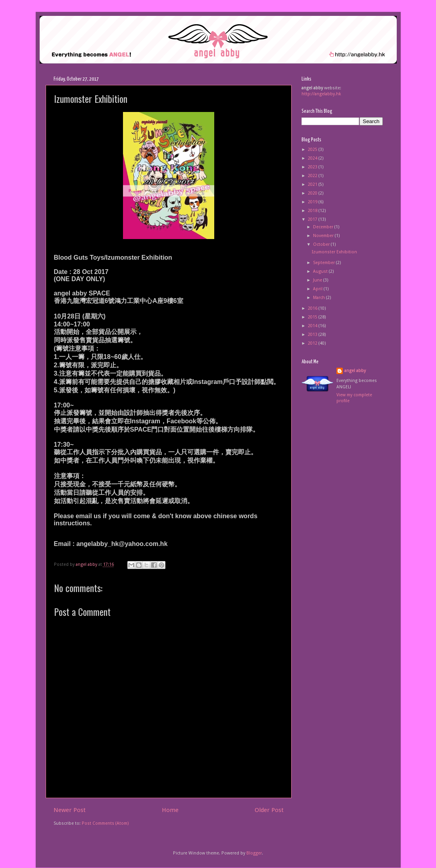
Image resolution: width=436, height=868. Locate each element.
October (322, 244)
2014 (313, 326)
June (318, 280)
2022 (313, 176)
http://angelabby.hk (321, 94)
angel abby (355, 371)
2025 (313, 149)
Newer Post (70, 810)
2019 (313, 202)
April (318, 289)
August (321, 271)
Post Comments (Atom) (105, 823)
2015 (313, 317)
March (320, 298)
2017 (313, 219)
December (324, 227)
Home (170, 810)
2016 (313, 308)
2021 (313, 184)
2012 (313, 343)
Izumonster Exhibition (334, 252)
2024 (313, 158)
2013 (313, 335)
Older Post (269, 810)
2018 (313, 211)
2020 (313, 193)
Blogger (254, 853)
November (324, 236)
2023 (313, 167)
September (325, 263)
